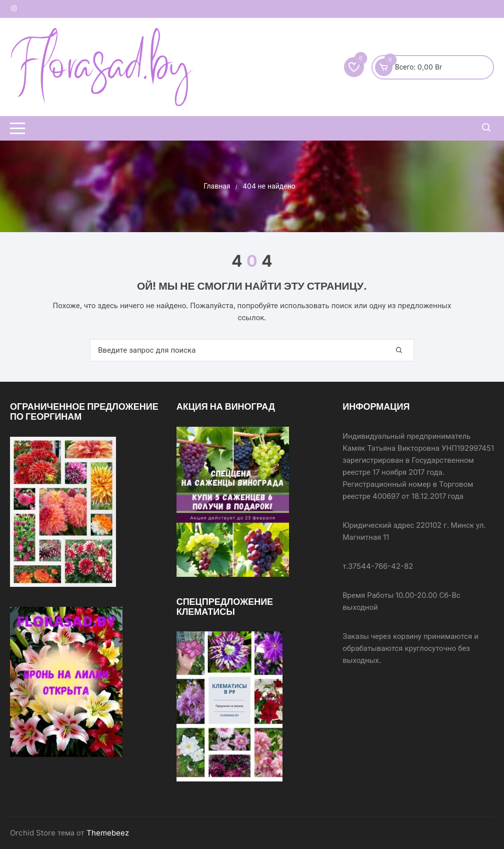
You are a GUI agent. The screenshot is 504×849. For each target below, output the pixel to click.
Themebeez (108, 833)
